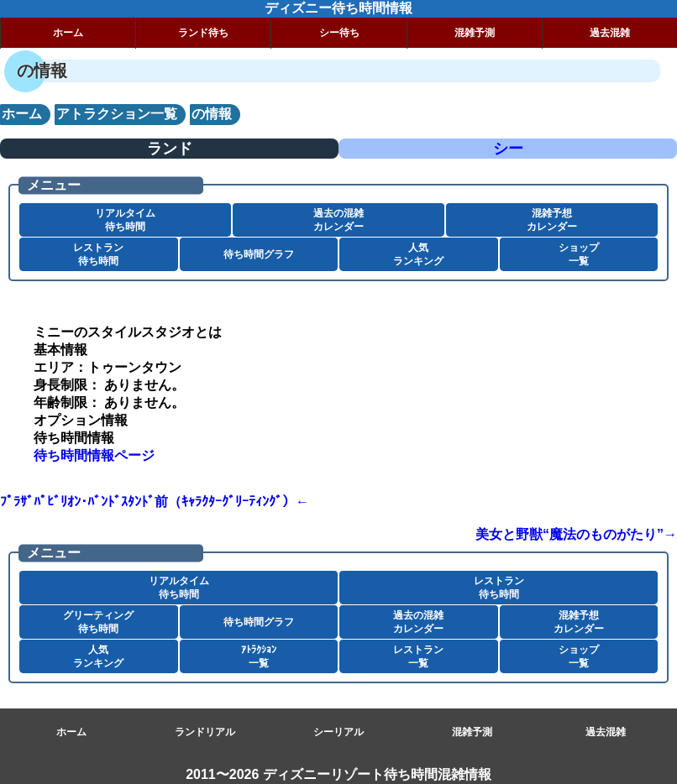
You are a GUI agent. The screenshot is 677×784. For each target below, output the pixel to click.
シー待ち (339, 33)
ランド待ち (203, 33)
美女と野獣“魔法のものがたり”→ (576, 534)
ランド (170, 149)
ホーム (68, 33)
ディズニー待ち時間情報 (338, 8)
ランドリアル (205, 732)
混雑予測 (475, 33)
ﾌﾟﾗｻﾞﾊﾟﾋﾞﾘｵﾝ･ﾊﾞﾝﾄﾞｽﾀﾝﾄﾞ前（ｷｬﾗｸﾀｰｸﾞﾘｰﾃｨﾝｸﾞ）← (155, 502)
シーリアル (338, 732)
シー (508, 149)
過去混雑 (606, 732)
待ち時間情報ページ (94, 455)
